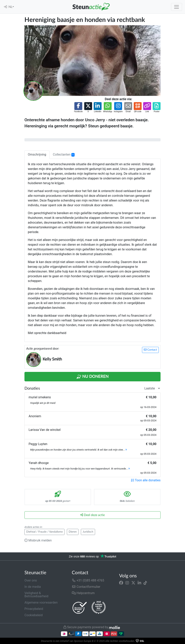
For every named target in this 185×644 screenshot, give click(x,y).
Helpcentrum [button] (83, 593)
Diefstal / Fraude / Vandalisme (44, 532)
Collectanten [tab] (64, 155)
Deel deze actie (92, 515)
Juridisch (88, 532)
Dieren (73, 532)
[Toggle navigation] (177, 7)
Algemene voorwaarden (41, 602)
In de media (33, 587)
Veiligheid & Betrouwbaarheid (36, 595)
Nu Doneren (92, 377)
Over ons (31, 580)
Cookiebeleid (34, 615)
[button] (78, 108)
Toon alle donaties (146, 480)
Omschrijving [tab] (37, 154)
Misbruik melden (38, 540)
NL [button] (10, 7)
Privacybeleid (34, 609)
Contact (150, 350)
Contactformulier (86, 587)
